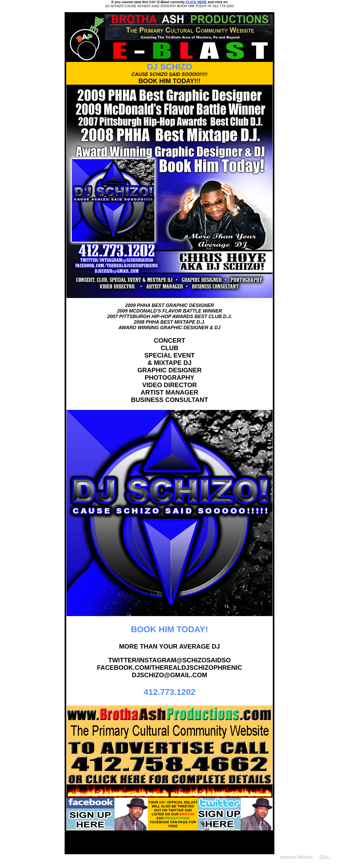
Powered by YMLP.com (296, 857)
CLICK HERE (196, 2)
